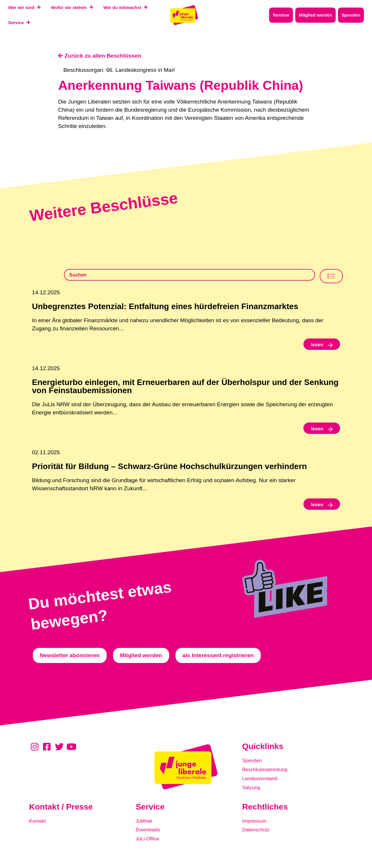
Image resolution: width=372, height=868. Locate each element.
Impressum (256, 826)
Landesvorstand (262, 783)
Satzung (252, 791)
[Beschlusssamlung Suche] (190, 276)
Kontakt (39, 826)
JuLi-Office (149, 842)
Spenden (253, 767)
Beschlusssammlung (268, 775)
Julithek (145, 826)
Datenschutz (258, 834)
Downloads (150, 834)
